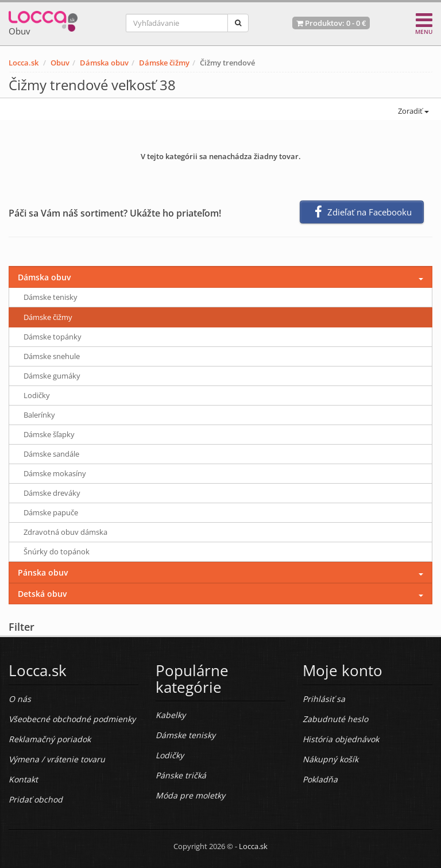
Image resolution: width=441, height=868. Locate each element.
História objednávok (341, 739)
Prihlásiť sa (324, 699)
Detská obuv (42, 594)
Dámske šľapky (49, 434)
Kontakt (23, 779)
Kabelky (171, 715)
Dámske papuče (51, 512)
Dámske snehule (52, 356)
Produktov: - (331, 23)
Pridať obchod (36, 799)
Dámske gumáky (52, 376)
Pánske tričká (181, 775)
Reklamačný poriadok (50, 739)
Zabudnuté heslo (335, 719)
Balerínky (39, 415)
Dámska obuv (104, 63)
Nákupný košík (330, 759)
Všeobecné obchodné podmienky (72, 719)
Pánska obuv (43, 572)
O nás (20, 699)
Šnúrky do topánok (57, 551)
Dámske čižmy (164, 63)
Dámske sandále (51, 454)
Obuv (60, 63)
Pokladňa (320, 779)
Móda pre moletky (190, 795)
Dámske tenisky (51, 297)
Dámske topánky (53, 337)
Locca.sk (24, 63)
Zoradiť (413, 111)
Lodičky (37, 395)
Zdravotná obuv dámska (65, 532)
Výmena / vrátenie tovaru (57, 759)
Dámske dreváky (52, 493)
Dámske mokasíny (55, 473)
